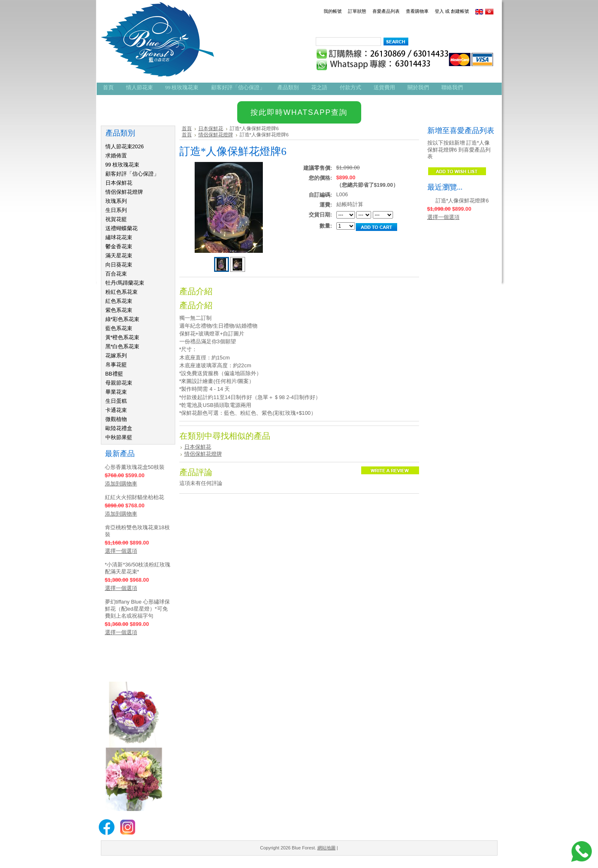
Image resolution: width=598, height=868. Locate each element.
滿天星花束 (119, 256)
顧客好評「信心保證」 (132, 174)
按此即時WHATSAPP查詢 (299, 112)
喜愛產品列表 (386, 11)
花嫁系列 (116, 356)
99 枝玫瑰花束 (123, 165)
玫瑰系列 (116, 201)
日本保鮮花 (119, 183)
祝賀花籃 (116, 219)
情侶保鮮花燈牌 (124, 192)
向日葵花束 (119, 265)
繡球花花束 (119, 237)
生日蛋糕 (116, 401)
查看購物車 (417, 11)
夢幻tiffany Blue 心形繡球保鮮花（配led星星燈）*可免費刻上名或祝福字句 (138, 609)
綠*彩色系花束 (123, 319)
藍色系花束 (119, 328)
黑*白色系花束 (123, 346)
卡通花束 (116, 410)
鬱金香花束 (119, 246)
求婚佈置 (116, 156)
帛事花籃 (116, 365)
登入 (439, 11)
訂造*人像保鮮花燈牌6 (462, 201)
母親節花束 (119, 383)
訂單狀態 (357, 11)
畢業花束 (116, 392)
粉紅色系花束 (122, 292)
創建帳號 (460, 11)
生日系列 (116, 210)
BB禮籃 (114, 374)
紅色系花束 (119, 301)
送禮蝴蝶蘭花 (122, 228)
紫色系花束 (119, 310)
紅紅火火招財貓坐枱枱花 (135, 497)
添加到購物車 (121, 484)
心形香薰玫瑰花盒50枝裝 (135, 467)
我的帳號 (333, 11)
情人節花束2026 (125, 146)
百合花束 (116, 274)
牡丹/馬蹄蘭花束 (125, 283)
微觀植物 (116, 419)
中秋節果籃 (119, 437)
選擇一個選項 (121, 551)
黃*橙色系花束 (123, 337)
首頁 (187, 128)
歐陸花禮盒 (119, 428)
